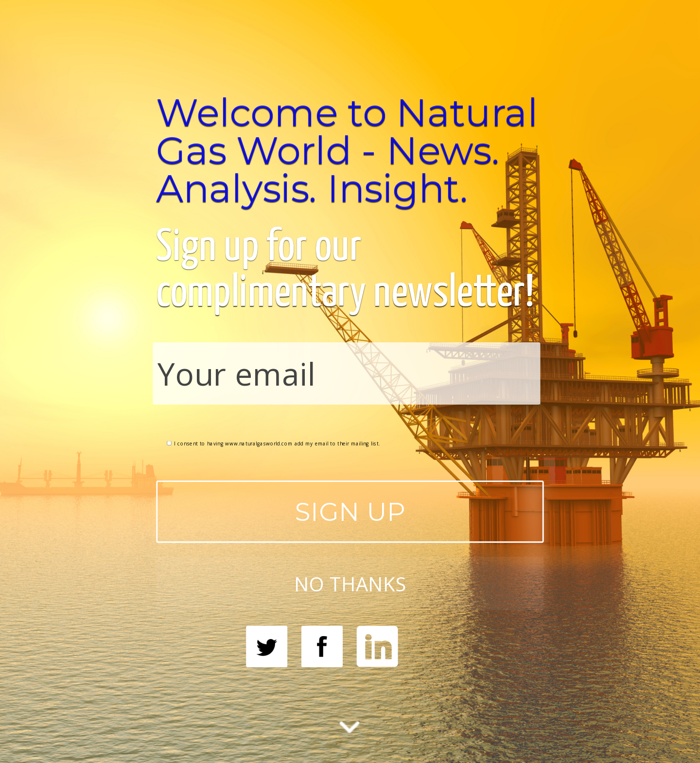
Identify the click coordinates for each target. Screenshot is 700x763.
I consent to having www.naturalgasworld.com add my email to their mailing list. (273, 444)
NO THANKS (350, 583)
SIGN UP (350, 511)
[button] (350, 150)
